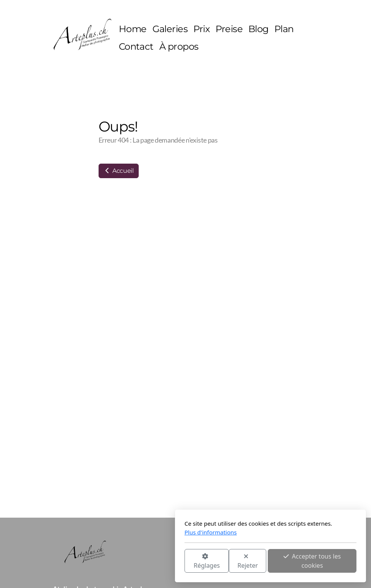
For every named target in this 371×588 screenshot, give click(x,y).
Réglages (122, 561)
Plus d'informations (126, 532)
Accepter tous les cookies (227, 561)
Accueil (119, 171)
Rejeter (163, 561)
